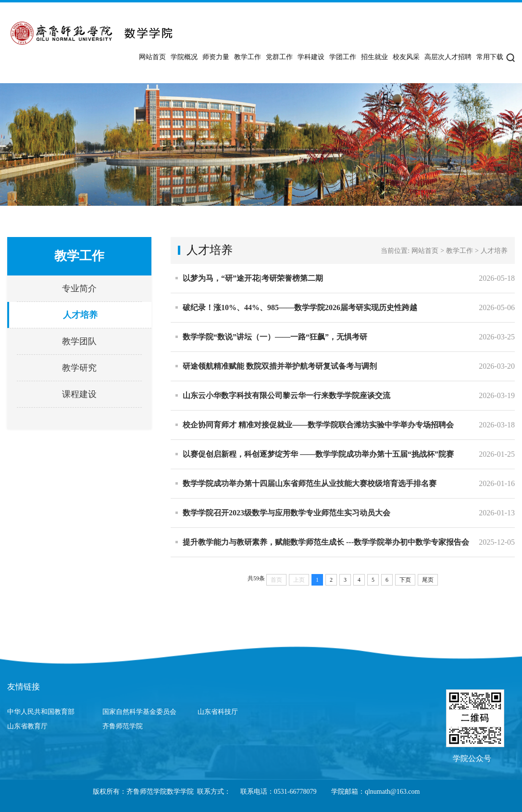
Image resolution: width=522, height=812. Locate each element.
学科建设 (311, 57)
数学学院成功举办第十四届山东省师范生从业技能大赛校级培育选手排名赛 (310, 483)
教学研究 (79, 368)
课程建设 (79, 394)
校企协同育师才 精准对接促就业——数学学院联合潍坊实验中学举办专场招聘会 (318, 425)
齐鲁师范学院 (123, 726)
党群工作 (279, 57)
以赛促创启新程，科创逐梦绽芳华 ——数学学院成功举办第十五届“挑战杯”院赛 (318, 454)
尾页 (428, 580)
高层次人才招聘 (448, 57)
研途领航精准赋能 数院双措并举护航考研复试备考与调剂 (280, 366)
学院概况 (184, 57)
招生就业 (374, 57)
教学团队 (79, 341)
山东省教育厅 (27, 726)
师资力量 (216, 57)
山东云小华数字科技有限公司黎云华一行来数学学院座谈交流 (286, 395)
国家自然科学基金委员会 (139, 712)
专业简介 (79, 288)
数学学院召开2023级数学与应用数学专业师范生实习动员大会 (286, 513)
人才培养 (80, 315)
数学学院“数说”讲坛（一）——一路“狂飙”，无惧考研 (275, 337)
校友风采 (406, 57)
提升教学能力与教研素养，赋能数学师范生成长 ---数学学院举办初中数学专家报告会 (326, 542)
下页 (405, 580)
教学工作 (248, 57)
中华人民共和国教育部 (41, 712)
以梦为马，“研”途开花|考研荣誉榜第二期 (253, 278)
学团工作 (343, 57)
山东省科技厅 (218, 712)
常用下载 (490, 57)
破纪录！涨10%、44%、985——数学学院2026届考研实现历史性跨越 (300, 307)
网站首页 (152, 57)
